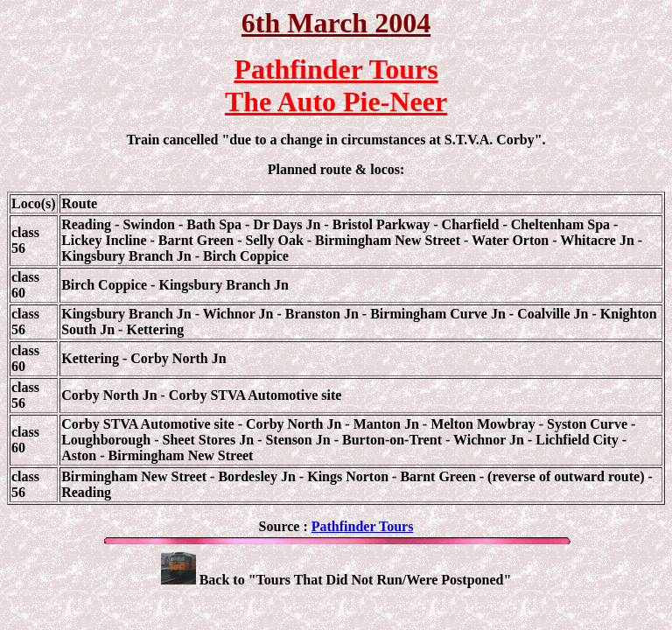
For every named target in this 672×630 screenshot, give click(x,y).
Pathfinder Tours (363, 526)
